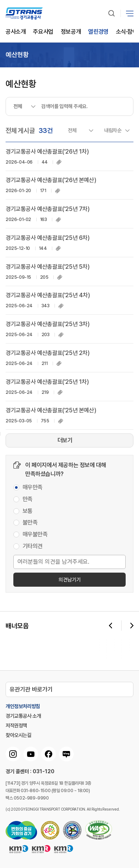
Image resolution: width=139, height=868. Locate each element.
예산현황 (17, 55)
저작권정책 (16, 725)
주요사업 (43, 32)
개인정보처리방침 (23, 706)
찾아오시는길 (19, 735)
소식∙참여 (127, 32)
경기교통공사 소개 (23, 716)
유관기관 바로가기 (31, 689)
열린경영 (98, 32)
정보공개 (71, 32)
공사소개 (16, 32)
